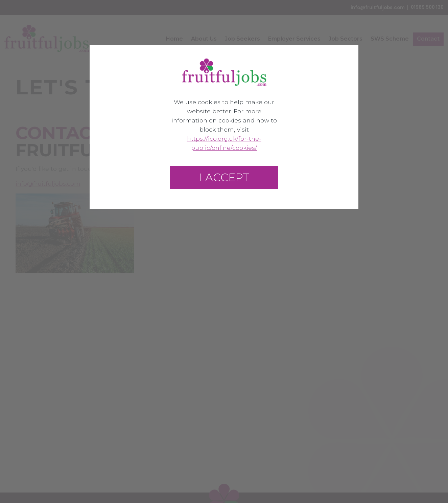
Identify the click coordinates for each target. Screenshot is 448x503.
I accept (224, 177)
